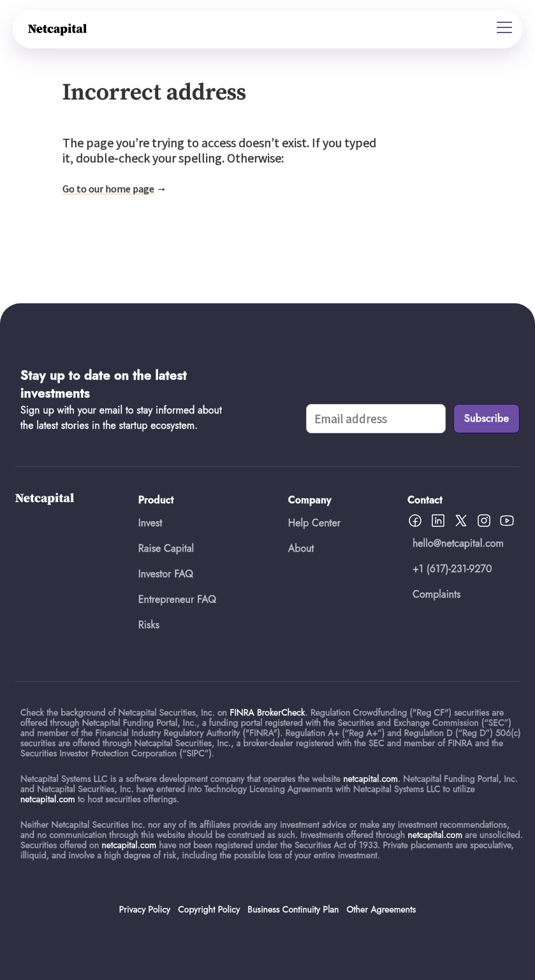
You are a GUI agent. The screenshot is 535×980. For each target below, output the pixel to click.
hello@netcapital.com (458, 543)
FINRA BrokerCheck (267, 712)
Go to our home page (108, 189)
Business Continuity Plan (293, 909)
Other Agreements (381, 909)
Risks (149, 625)
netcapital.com (370, 779)
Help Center (314, 523)
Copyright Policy (209, 909)
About (301, 548)
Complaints (437, 594)
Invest (150, 523)
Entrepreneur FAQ (177, 599)
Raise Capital (166, 548)
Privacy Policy (145, 909)
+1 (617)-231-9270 (452, 569)
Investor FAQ (166, 574)
